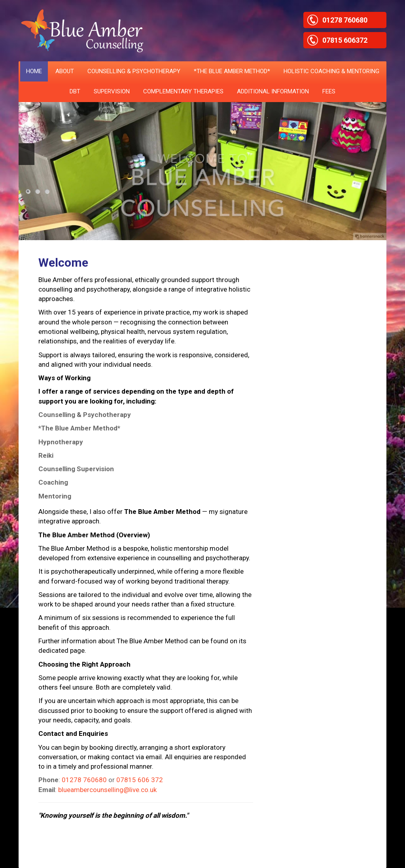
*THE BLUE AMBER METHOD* (232, 71)
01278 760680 (84, 780)
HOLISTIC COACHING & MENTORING (331, 71)
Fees (329, 91)
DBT (75, 91)
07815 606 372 (140, 780)
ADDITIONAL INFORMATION (273, 91)
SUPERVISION (112, 91)
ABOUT (65, 71)
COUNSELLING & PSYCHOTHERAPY (134, 71)
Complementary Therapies (183, 91)
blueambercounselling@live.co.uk (107, 790)
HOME (34, 71)
